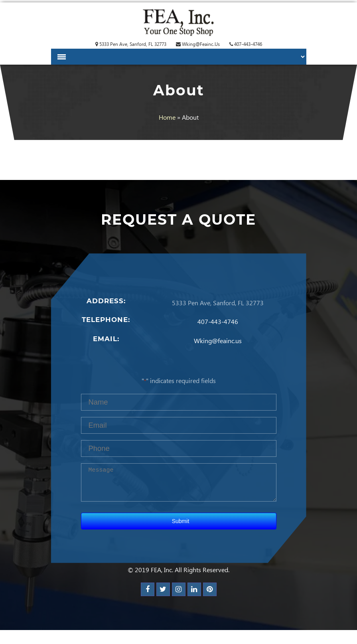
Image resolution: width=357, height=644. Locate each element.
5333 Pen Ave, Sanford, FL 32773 (131, 44)
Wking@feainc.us (198, 44)
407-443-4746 (246, 44)
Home (167, 117)
